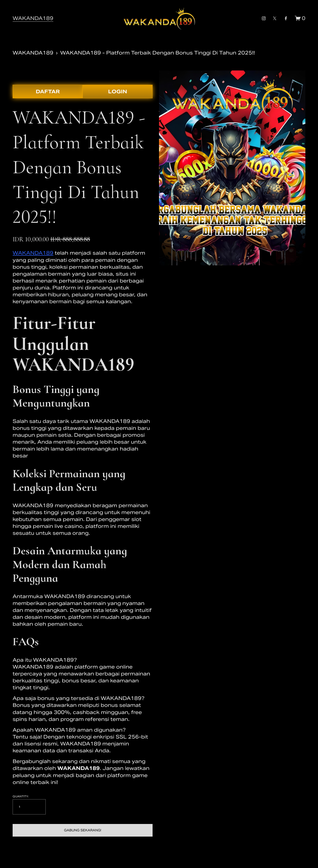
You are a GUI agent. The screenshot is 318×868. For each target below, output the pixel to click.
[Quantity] (29, 807)
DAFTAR (48, 92)
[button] (83, 830)
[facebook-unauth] (286, 18)
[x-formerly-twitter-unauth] (275, 18)
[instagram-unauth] (264, 18)
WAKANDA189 (33, 18)
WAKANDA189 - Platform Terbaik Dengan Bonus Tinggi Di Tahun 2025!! (158, 53)
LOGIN (118, 92)
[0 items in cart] (300, 18)
